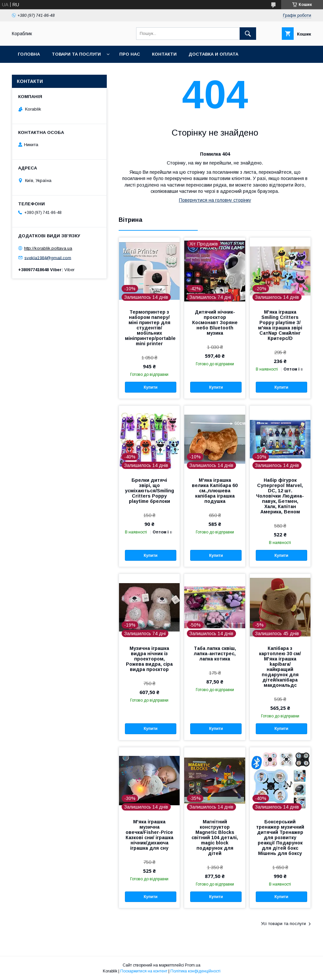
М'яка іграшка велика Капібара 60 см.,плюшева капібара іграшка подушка (215, 491)
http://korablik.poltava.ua (48, 248)
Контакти (164, 54)
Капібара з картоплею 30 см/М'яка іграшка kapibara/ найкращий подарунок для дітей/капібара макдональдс (280, 667)
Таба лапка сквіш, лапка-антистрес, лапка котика (215, 654)
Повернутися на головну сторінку (215, 200)
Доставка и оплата (213, 54)
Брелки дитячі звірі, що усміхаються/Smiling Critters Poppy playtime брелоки (149, 491)
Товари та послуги (76, 54)
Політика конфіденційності (195, 971)
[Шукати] (248, 34)
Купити (151, 387)
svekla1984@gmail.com (48, 258)
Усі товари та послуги (283, 924)
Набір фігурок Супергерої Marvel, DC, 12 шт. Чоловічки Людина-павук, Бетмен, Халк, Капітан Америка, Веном (280, 496)
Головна (29, 54)
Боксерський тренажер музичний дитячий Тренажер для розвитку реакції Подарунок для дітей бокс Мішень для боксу (280, 838)
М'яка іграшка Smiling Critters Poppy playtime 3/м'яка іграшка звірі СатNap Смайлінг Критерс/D (280, 325)
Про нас (130, 54)
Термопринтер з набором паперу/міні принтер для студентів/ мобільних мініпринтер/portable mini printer (149, 328)
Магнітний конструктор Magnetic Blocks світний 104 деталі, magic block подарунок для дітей (215, 838)
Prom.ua (193, 965)
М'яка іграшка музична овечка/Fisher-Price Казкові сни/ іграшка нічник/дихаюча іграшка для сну (149, 835)
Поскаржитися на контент (144, 971)
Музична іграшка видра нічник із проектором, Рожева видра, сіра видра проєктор (149, 659)
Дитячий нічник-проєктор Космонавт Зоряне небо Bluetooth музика (215, 322)
